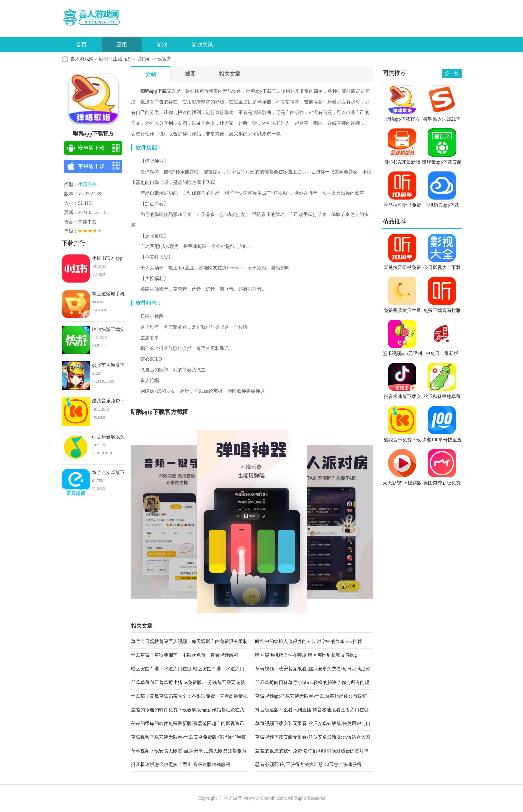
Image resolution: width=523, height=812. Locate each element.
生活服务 (122, 59)
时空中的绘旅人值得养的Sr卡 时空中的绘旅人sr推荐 (309, 641)
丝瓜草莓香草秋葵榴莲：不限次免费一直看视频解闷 (185, 655)
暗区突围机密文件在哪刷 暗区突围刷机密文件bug (306, 655)
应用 (122, 45)
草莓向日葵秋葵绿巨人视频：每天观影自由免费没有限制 (189, 641)
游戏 (162, 45)
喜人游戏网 (82, 59)
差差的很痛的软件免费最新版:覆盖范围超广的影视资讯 (188, 723)
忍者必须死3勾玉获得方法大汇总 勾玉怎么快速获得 (308, 764)
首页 (81, 45)
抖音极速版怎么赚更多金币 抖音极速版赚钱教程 (181, 764)
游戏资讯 (202, 45)
